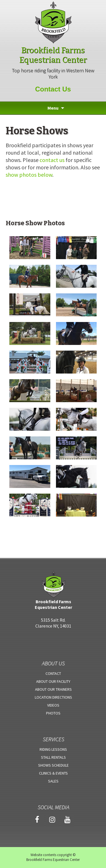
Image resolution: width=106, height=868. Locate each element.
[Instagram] (52, 820)
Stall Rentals (53, 757)
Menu (53, 108)
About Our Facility (53, 681)
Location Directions (53, 697)
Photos (53, 713)
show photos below (29, 175)
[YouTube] (68, 820)
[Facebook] (37, 820)
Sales (53, 781)
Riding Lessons (53, 749)
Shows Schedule (53, 765)
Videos (53, 705)
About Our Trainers (53, 689)
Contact (53, 673)
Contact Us (53, 89)
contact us (52, 160)
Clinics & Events (53, 773)
